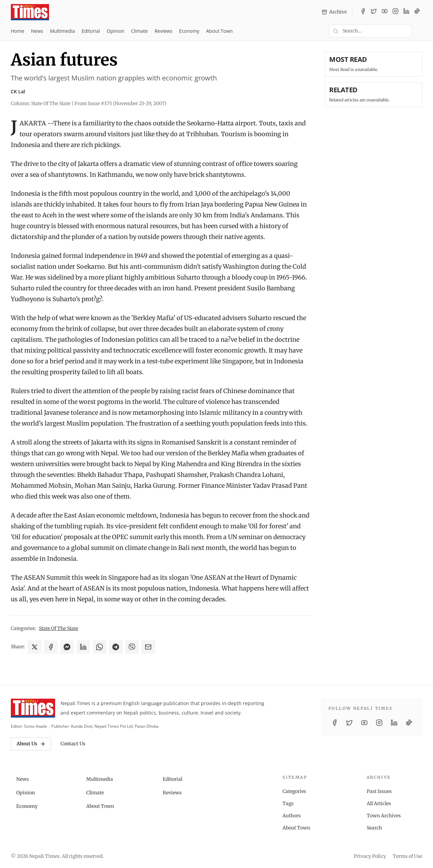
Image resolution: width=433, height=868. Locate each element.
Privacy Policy (370, 856)
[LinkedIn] (406, 12)
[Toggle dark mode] (419, 31)
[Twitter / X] (374, 12)
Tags (288, 803)
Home (18, 31)
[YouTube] (385, 12)
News (37, 31)
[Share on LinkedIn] (83, 647)
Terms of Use (407, 856)
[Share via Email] (148, 647)
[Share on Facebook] (51, 647)
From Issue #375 (120, 103)
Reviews (163, 31)
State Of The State (59, 628)
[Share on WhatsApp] (99, 647)
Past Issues (379, 791)
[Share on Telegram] (116, 647)
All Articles (379, 803)
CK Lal (18, 91)
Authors (292, 816)
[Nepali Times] (33, 708)
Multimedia (63, 31)
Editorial (91, 31)
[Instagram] (395, 12)
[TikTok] (417, 12)
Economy (189, 31)
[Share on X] (35, 647)
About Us (31, 744)
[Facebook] (363, 12)
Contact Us (73, 744)
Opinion (115, 31)
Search (374, 828)
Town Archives (384, 816)
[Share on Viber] (132, 647)
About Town (219, 31)
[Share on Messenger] (67, 647)
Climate (139, 31)
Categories (294, 791)
